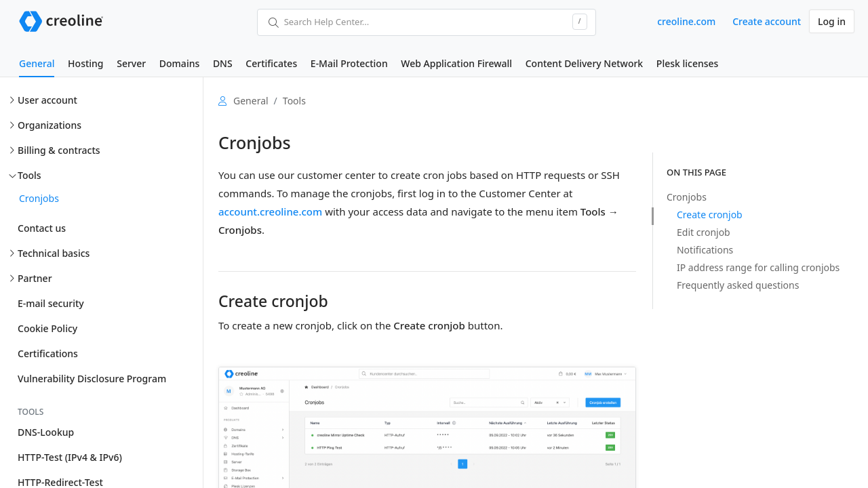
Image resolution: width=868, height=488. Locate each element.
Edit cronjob (704, 232)
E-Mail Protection (349, 63)
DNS (223, 63)
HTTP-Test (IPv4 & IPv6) (70, 457)
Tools (29, 175)
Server (131, 63)
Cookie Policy (47, 328)
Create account (767, 21)
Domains (179, 63)
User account (47, 100)
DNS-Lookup (46, 432)
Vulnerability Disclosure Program (92, 379)
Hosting (85, 63)
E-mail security (51, 303)
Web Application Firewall (456, 63)
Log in (832, 21)
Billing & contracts (59, 150)
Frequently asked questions (738, 285)
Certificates (271, 63)
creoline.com (686, 21)
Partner (35, 278)
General (37, 63)
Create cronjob (710, 215)
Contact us (42, 228)
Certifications (48, 353)
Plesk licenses (688, 63)
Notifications (705, 250)
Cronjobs (39, 198)
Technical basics (54, 253)
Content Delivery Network (584, 63)
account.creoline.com (270, 211)
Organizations (50, 125)
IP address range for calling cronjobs (758, 267)
